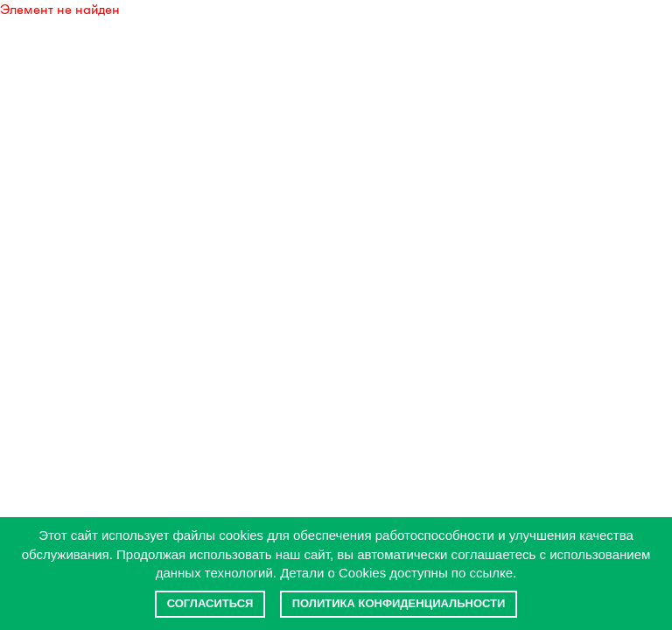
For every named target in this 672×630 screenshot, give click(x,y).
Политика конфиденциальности (399, 603)
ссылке (492, 573)
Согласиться (210, 603)
